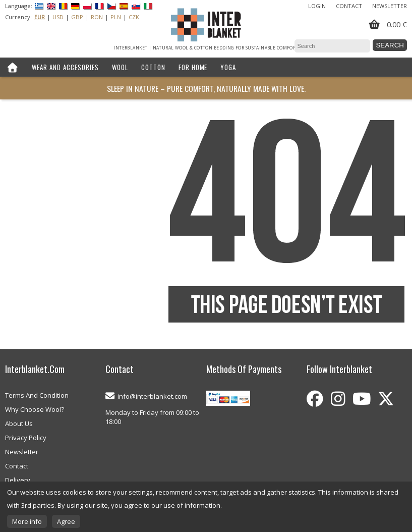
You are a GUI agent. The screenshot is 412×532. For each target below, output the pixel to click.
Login (317, 6)
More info (27, 521)
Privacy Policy (26, 438)
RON (97, 17)
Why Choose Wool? (35, 409)
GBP (77, 17)
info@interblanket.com (152, 396)
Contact (349, 6)
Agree (66, 521)
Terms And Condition (37, 395)
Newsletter (390, 6)
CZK (134, 17)
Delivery (18, 480)
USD (58, 17)
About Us (19, 423)
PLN (116, 17)
